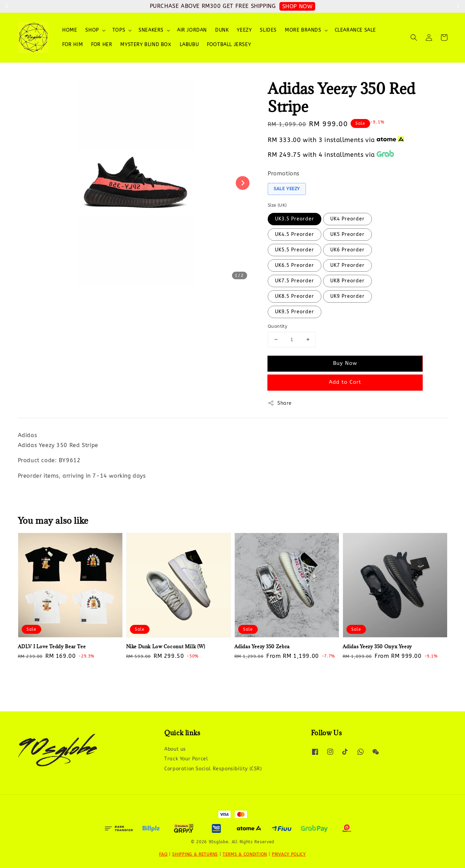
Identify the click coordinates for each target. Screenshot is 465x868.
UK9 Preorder (347, 296)
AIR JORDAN (192, 30)
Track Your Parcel (186, 759)
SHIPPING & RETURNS (195, 854)
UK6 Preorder (347, 250)
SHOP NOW (297, 6)
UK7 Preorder (347, 265)
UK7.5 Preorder (295, 281)
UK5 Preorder (347, 234)
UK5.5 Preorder (295, 250)
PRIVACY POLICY (289, 854)
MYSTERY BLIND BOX (146, 45)
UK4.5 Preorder (295, 234)
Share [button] (280, 403)
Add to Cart (345, 382)
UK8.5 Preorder (295, 296)
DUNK (222, 30)
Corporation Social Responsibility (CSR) (213, 769)
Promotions (284, 173)
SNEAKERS (151, 30)
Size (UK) (277, 205)
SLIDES (268, 30)
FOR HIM (73, 45)
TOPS (119, 30)
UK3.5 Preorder (295, 219)
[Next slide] (243, 183)
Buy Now (345, 363)
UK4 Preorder (347, 219)
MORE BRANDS (303, 30)
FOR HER (102, 45)
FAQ (163, 854)
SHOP (92, 30)
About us (175, 749)
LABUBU (189, 45)
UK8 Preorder (347, 281)
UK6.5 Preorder (295, 265)
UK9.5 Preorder (295, 312)
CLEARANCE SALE (355, 30)
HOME (70, 30)
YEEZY (244, 30)
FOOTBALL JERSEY (229, 45)
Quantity (278, 326)
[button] (414, 37)
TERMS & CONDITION (245, 854)
